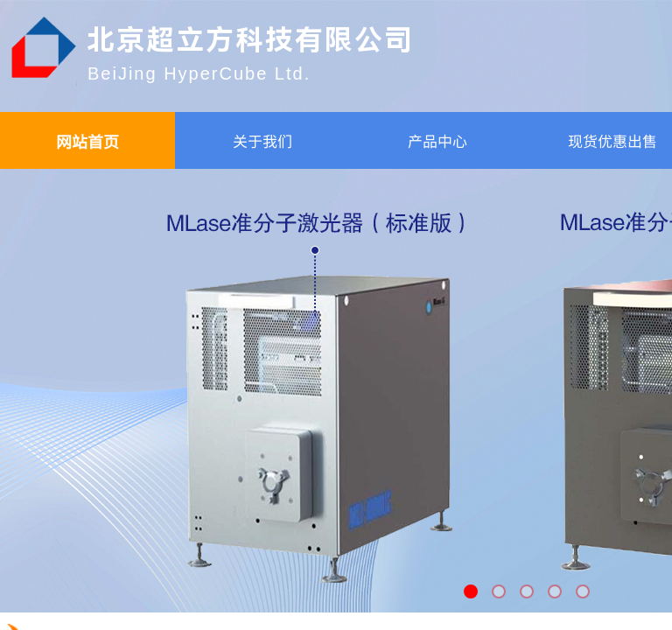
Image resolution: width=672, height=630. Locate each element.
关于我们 (262, 140)
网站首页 (87, 141)
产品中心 (437, 140)
